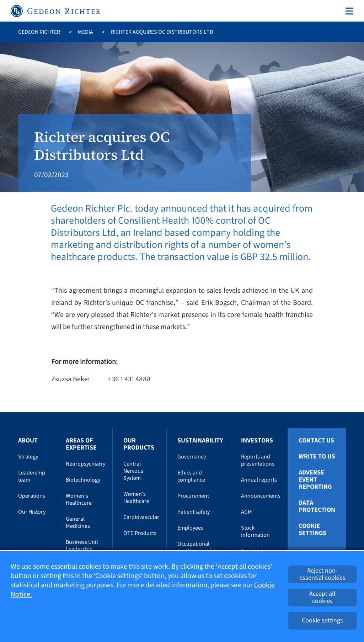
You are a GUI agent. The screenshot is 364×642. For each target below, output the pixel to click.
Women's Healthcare (79, 499)
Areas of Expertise (81, 444)
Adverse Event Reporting (315, 480)
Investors (257, 441)
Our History (32, 512)
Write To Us (317, 457)
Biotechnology (83, 480)
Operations (32, 496)
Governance (192, 457)
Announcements (261, 496)
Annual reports (259, 480)
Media (85, 32)
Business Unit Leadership (82, 546)
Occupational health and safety (198, 547)
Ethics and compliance (191, 476)
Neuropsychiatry (85, 464)
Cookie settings (312, 530)
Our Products (139, 444)
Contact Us (316, 441)
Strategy (28, 457)
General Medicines (78, 522)
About (28, 441)
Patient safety (194, 512)
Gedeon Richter (39, 32)
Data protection (317, 506)
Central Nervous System (133, 471)
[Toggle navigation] (348, 11)
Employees (190, 528)
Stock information (255, 531)
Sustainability (200, 441)
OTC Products (140, 533)
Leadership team (32, 476)
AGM (247, 512)
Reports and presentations (258, 460)
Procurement (193, 496)
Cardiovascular (141, 517)
